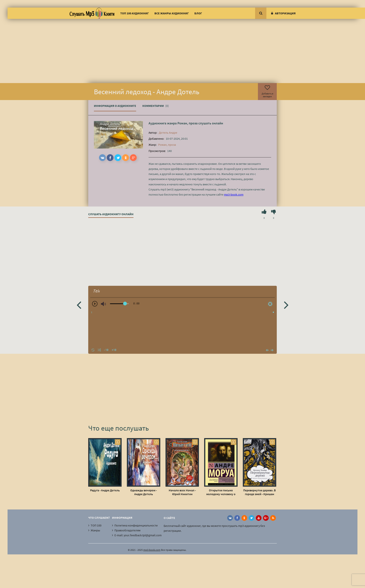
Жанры (95, 530)
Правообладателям (127, 530)
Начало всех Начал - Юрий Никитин (182, 492)
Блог (198, 13)
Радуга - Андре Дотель (105, 490)
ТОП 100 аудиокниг (135, 13)
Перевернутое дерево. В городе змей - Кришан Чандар (260, 492)
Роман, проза (187, 123)
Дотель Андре (168, 133)
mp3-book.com (234, 194)
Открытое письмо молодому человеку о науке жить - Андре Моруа (221, 492)
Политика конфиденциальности (136, 525)
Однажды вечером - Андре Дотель (144, 492)
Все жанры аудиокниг (172, 13)
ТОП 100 (96, 525)
